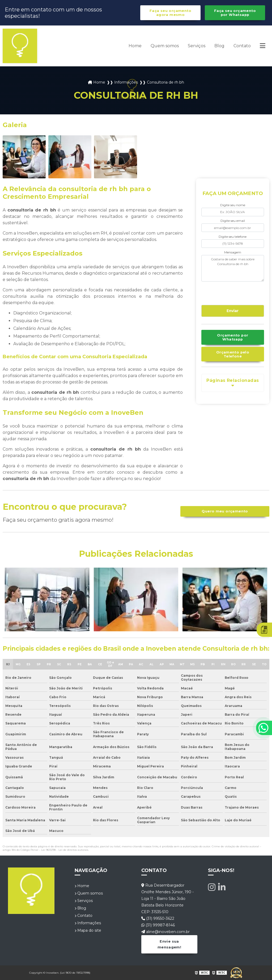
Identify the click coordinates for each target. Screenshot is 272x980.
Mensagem (233, 252)
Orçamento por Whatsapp (233, 337)
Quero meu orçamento (225, 511)
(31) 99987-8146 (158, 925)
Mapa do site (88, 930)
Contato (242, 46)
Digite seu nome (233, 205)
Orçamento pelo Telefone (233, 354)
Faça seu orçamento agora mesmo (170, 13)
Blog (219, 46)
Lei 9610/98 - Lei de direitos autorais (65, 850)
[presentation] (234, 292)
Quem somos (165, 46)
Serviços (197, 46)
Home (135, 46)
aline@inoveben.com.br (165, 932)
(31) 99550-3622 (158, 918)
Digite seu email (233, 221)
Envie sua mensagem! (169, 944)
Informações (88, 923)
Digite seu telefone (233, 237)
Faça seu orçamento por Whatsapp (235, 13)
